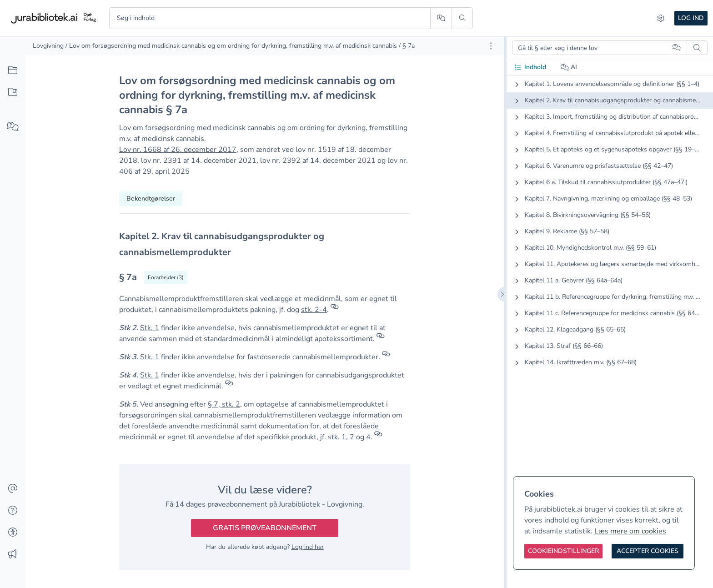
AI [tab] (569, 67)
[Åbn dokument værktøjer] (491, 46)
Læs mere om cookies (630, 531)
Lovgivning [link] (48, 46)
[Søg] (462, 18)
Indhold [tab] (530, 67)
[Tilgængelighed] (13, 533)
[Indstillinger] (661, 18)
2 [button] (352, 437)
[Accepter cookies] (648, 551)
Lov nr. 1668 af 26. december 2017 (178, 150)
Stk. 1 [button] (150, 328)
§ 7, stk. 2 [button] (224, 404)
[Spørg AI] (441, 18)
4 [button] (368, 437)
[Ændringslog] (13, 554)
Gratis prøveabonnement (265, 528)
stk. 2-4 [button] (314, 310)
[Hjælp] (13, 511)
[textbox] (265, 244)
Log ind (691, 18)
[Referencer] (335, 310)
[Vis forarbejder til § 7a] (166, 277)
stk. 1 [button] (337, 437)
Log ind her (308, 547)
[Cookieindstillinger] (563, 551)
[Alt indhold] (13, 70)
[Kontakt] (13, 489)
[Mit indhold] (13, 92)
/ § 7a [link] (407, 46)
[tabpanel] (610, 231)
